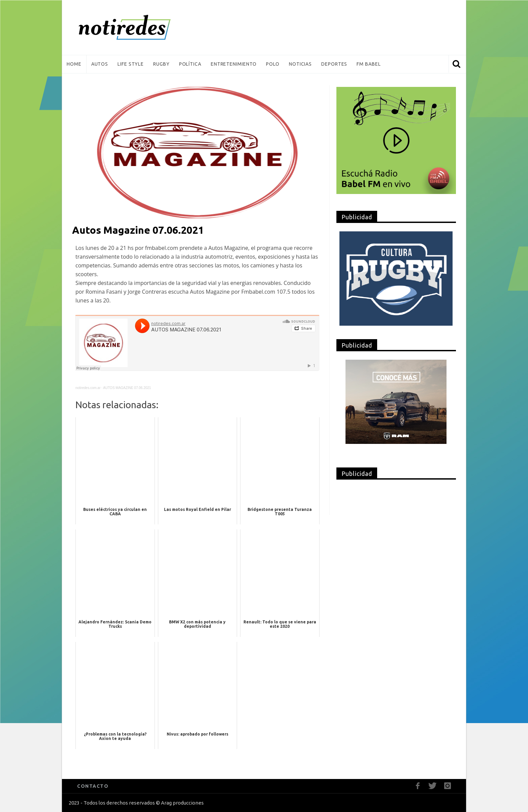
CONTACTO (93, 786)
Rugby (161, 64)
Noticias (300, 64)
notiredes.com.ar (88, 388)
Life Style (131, 64)
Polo (273, 64)
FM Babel (369, 64)
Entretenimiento (234, 64)
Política (190, 64)
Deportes (334, 64)
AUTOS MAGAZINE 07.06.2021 (127, 388)
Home (74, 64)
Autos (100, 64)
